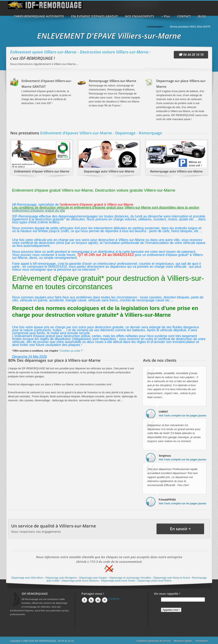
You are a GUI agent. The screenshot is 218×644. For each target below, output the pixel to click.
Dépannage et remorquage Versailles (130, 578)
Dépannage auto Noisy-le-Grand (172, 578)
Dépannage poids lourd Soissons (80, 581)
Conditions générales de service (153, 641)
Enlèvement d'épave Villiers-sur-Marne (42, 171)
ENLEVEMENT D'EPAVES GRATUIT (95, 16)
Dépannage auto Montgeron (61, 578)
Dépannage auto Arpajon (93, 578)
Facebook (114, 599)
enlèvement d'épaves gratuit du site (39, 210)
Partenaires (202, 641)
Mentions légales (183, 641)
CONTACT (184, 16)
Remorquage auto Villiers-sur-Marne (176, 171)
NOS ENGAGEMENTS (140, 16)
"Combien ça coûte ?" (71, 351)
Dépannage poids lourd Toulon (118, 581)
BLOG (202, 16)
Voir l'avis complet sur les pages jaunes (183, 416)
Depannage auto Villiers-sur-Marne (109, 171)
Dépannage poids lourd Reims (154, 581)
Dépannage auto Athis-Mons (27, 578)
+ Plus (166, 16)
